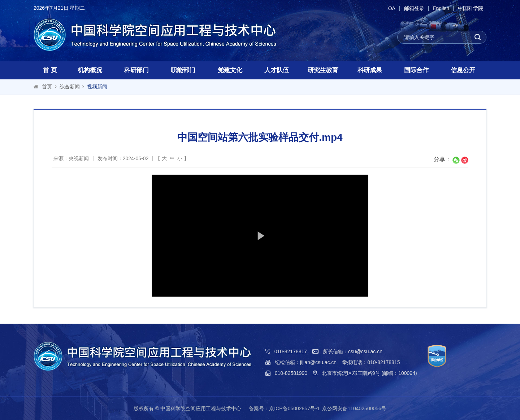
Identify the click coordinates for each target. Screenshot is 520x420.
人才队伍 (277, 70)
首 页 (50, 70)
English (440, 8)
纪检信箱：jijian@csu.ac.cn (306, 362)
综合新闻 (70, 87)
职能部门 (183, 70)
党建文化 (230, 70)
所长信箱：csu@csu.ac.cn (353, 351)
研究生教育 (323, 70)
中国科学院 (470, 8)
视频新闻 (97, 87)
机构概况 (90, 70)
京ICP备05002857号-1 (294, 408)
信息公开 (463, 70)
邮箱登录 (413, 8)
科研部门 (136, 70)
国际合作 (416, 70)
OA (390, 8)
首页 (47, 87)
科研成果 (370, 70)
